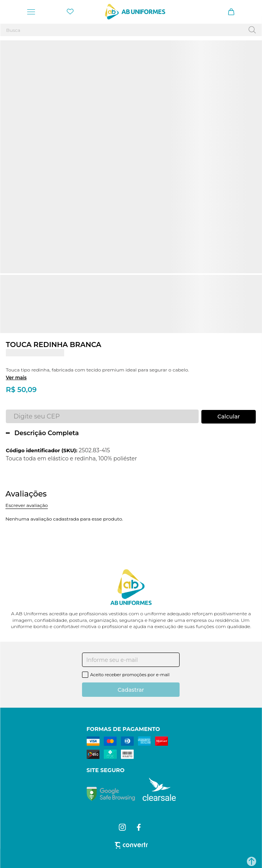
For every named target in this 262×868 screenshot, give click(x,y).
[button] (252, 861)
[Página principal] (135, 12)
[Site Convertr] (131, 845)
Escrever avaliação (27, 505)
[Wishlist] (70, 12)
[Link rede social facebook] (140, 827)
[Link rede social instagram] (123, 827)
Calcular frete (229, 417)
